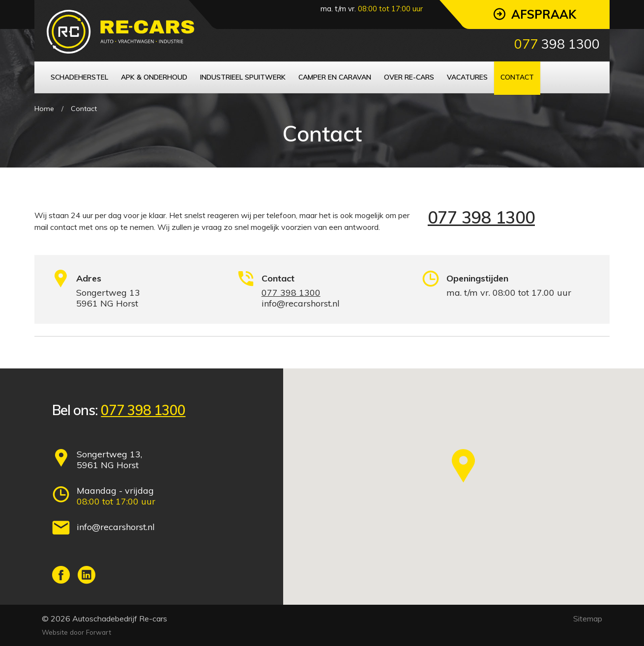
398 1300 (557, 44)
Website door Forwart (76, 632)
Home (44, 109)
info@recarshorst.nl (116, 527)
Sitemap (588, 618)
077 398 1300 (481, 217)
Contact (84, 109)
